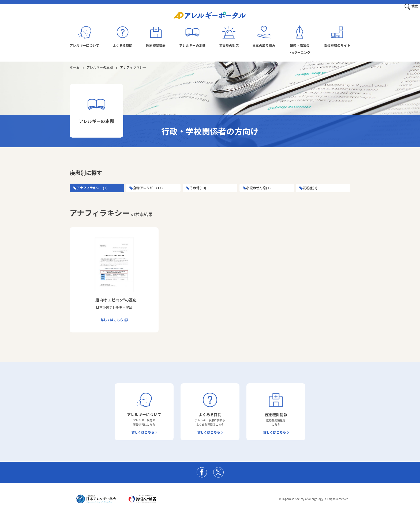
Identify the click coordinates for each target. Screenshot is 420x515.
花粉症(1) (312, 188)
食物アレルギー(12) (150, 188)
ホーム (75, 67)
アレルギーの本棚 (100, 67)
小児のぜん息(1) (260, 188)
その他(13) (200, 188)
